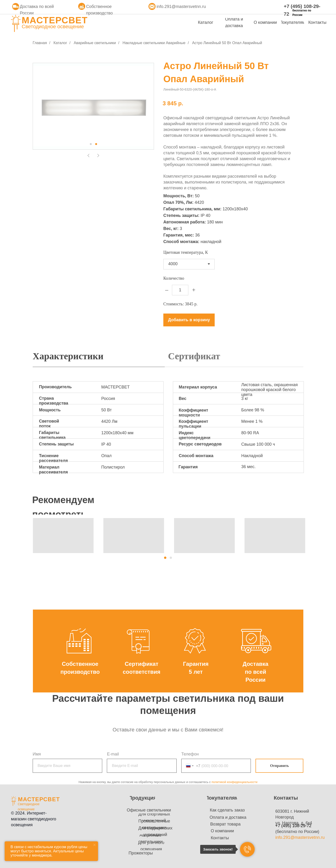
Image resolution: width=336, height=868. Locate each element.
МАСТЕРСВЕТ (55, 20)
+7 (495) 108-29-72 (293, 826)
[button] (165, 558)
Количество (174, 278)
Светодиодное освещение (53, 26)
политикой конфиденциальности (235, 782)
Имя (37, 754)
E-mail (113, 754)
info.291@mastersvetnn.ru (181, 7)
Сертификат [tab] (194, 356)
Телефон (190, 754)
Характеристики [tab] (68, 356)
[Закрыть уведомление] (94, 845)
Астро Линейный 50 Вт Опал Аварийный (227, 43)
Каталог (60, 43)
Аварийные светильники (95, 43)
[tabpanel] (168, 432)
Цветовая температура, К (186, 252)
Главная (40, 43)
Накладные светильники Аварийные (154, 43)
